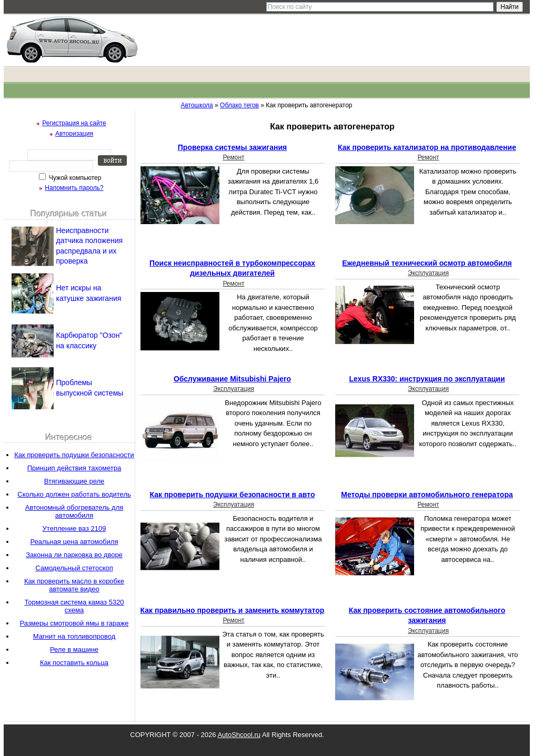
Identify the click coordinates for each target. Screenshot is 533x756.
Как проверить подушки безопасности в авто (232, 495)
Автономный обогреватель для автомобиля (74, 511)
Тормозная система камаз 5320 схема (74, 606)
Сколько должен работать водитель (74, 494)
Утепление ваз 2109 (74, 528)
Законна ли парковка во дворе (74, 555)
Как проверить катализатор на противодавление (427, 147)
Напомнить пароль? (74, 188)
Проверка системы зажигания (232, 147)
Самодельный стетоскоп (74, 568)
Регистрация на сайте (74, 123)
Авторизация (74, 134)
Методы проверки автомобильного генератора (427, 495)
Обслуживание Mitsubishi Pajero (232, 379)
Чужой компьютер (74, 178)
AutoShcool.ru (239, 735)
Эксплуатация (428, 273)
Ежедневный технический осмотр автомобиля (427, 263)
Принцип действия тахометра (74, 468)
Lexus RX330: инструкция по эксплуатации (427, 379)
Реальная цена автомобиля (74, 542)
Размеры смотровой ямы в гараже (74, 623)
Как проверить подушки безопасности (74, 455)
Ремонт (233, 157)
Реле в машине (74, 649)
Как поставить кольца (74, 663)
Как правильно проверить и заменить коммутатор (233, 610)
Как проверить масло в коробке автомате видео (74, 585)
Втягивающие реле (74, 481)
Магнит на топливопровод (74, 636)
